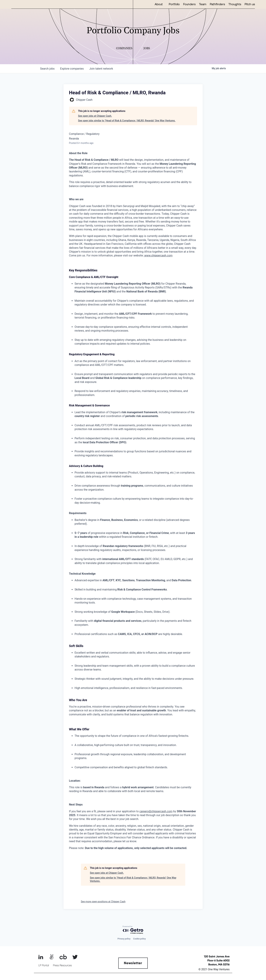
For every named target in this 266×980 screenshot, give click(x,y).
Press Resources (62, 965)
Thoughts (235, 4)
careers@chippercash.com (156, 811)
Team (203, 4)
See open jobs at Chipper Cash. (95, 116)
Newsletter (133, 963)
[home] (23, 4)
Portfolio (174, 4)
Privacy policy (124, 939)
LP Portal (44, 965)
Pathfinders (217, 4)
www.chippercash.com (158, 255)
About (159, 4)
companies (72, 69)
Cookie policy (140, 939)
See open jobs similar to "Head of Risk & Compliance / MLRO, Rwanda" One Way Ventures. (127, 121)
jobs (47, 69)
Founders (189, 4)
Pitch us (250, 4)
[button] (160, 4)
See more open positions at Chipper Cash (103, 902)
